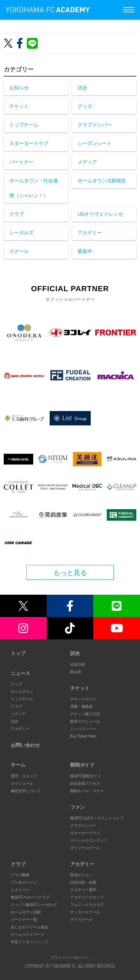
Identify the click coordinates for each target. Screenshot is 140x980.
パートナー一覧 (24, 920)
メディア (87, 162)
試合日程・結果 (83, 882)
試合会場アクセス (85, 783)
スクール (19, 251)
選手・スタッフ (24, 776)
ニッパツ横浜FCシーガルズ (34, 905)
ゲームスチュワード (28, 934)
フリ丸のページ (24, 882)
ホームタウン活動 (26, 912)
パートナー (21, 162)
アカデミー (90, 233)
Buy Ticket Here (83, 736)
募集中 (85, 251)
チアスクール (81, 920)
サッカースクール (85, 912)
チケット (19, 106)
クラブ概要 (20, 875)
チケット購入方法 (85, 714)
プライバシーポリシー (70, 957)
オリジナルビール (85, 848)
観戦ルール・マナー (87, 791)
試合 (83, 88)
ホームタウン (22, 692)
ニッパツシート (83, 729)
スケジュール (22, 783)
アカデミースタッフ (87, 897)
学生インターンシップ (29, 942)
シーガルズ (21, 233)
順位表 (76, 672)
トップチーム (24, 125)
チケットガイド (83, 699)
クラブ (17, 214)
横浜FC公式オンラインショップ (97, 818)
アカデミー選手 (83, 890)
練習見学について (26, 791)
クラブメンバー (95, 125)
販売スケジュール (85, 721)
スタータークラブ (29, 143)
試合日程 (78, 664)
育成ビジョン (81, 875)
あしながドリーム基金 (29, 927)
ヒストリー (20, 890)
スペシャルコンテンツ (89, 840)
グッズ (85, 106)
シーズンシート (95, 143)
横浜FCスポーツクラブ (30, 897)
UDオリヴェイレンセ (101, 214)
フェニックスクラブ (87, 905)
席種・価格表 (81, 706)
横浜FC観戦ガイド (86, 776)
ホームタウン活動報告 (102, 181)
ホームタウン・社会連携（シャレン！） (34, 188)
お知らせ (19, 88)
